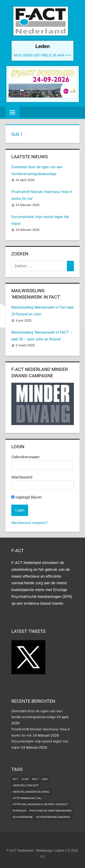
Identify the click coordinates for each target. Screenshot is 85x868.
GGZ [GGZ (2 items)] (45, 779)
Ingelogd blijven (27, 497)
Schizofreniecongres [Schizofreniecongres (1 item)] (53, 817)
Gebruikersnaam (25, 457)
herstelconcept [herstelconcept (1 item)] (26, 785)
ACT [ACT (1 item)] (15, 779)
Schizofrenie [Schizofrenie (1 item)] (23, 817)
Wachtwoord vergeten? (30, 523)
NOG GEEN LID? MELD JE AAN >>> (42, 55)
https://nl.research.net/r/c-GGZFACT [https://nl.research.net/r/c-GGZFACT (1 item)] (40, 804)
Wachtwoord (22, 477)
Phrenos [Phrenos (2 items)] (19, 811)
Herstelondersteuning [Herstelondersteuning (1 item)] (31, 792)
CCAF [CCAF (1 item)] (25, 779)
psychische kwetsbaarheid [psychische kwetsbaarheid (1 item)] (51, 811)
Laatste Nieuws (30, 157)
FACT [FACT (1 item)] (35, 779)
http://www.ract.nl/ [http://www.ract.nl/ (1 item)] (27, 798)
